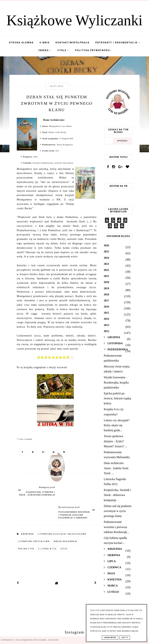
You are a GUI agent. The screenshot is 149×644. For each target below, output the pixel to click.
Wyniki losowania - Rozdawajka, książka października (116, 382)
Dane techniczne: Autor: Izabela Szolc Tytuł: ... (116, 468)
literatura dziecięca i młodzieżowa (62, 534)
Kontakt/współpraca (72, 43)
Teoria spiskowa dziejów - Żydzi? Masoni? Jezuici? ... (116, 441)
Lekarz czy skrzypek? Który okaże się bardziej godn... (117, 425)
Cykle (63, 50)
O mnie (45, 43)
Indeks (45, 50)
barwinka (27, 534)
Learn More (110, 638)
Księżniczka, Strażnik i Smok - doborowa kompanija (117, 495)
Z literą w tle (47, 549)
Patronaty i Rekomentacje (118, 43)
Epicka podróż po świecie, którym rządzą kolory (117, 398)
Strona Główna (21, 43)
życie (64, 549)
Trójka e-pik (26, 549)
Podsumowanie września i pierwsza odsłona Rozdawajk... (117, 527)
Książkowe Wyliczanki (74, 20)
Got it (125, 638)
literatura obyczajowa (34, 541)
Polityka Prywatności (93, 50)
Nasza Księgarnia (65, 541)
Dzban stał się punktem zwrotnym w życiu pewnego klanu (118, 511)
